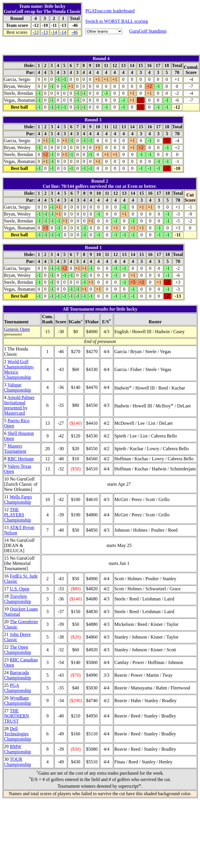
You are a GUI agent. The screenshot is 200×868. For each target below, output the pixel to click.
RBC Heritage (21, 459)
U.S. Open (20, 589)
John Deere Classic (17, 637)
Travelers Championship (17, 599)
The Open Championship (17, 650)
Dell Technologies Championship (17, 734)
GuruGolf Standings (148, 31)
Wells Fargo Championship (18, 499)
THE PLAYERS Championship (17, 515)
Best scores (17, 32)
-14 (54, 32)
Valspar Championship (17, 387)
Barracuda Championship (17, 675)
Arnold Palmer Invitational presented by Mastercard (19, 405)
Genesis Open (17, 329)
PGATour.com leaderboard (110, 11)
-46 (75, 32)
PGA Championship (17, 688)
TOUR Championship (17, 762)
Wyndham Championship (17, 701)
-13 (35, 32)
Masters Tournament (15, 449)
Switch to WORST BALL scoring (117, 21)
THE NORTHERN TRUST (16, 716)
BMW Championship (17, 749)
